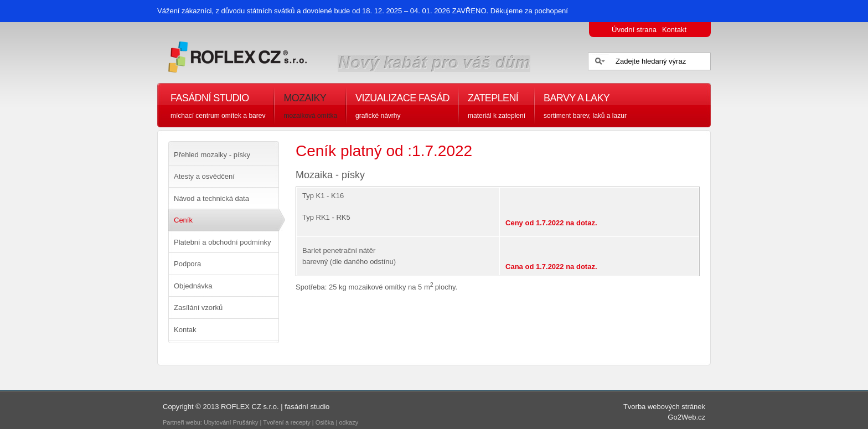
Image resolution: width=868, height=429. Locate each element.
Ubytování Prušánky (231, 422)
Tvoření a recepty (287, 422)
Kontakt (674, 30)
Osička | (327, 422)
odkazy (349, 422)
